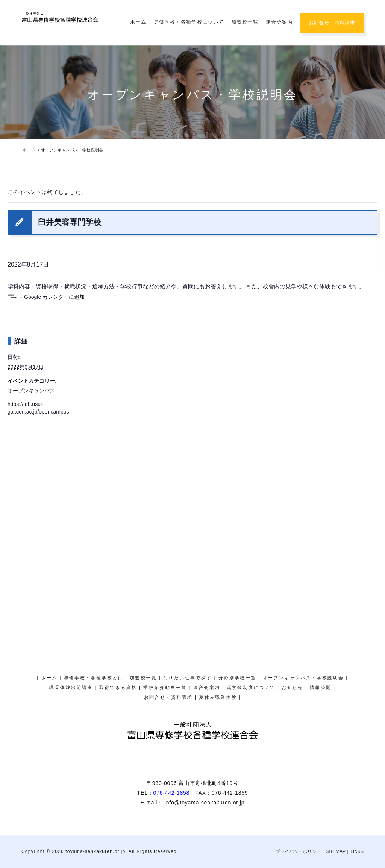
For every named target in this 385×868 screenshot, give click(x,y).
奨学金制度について (376, 242)
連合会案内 (279, 22)
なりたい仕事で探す (188, 678)
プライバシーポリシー (298, 851)
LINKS (357, 851)
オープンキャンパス (31, 391)
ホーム (138, 22)
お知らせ (293, 688)
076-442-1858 (171, 793)
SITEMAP (336, 851)
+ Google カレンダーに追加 (52, 297)
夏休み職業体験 (376, 81)
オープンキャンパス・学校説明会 (376, 159)
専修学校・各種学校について (189, 22)
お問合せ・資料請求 (332, 23)
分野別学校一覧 (237, 678)
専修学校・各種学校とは (94, 678)
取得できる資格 (118, 688)
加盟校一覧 (245, 22)
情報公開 (321, 688)
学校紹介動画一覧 (165, 688)
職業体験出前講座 (71, 688)
